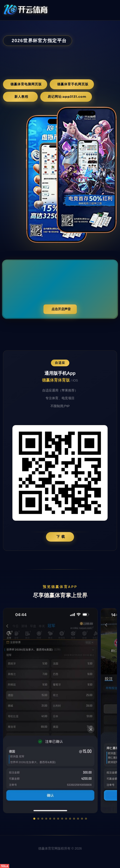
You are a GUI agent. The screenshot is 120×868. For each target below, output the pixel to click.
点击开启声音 (61, 309)
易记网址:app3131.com (67, 96)
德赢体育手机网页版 (73, 84)
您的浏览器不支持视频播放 (60, 289)
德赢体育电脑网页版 (26, 84)
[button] (34, 819)
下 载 (61, 537)
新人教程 (21, 96)
